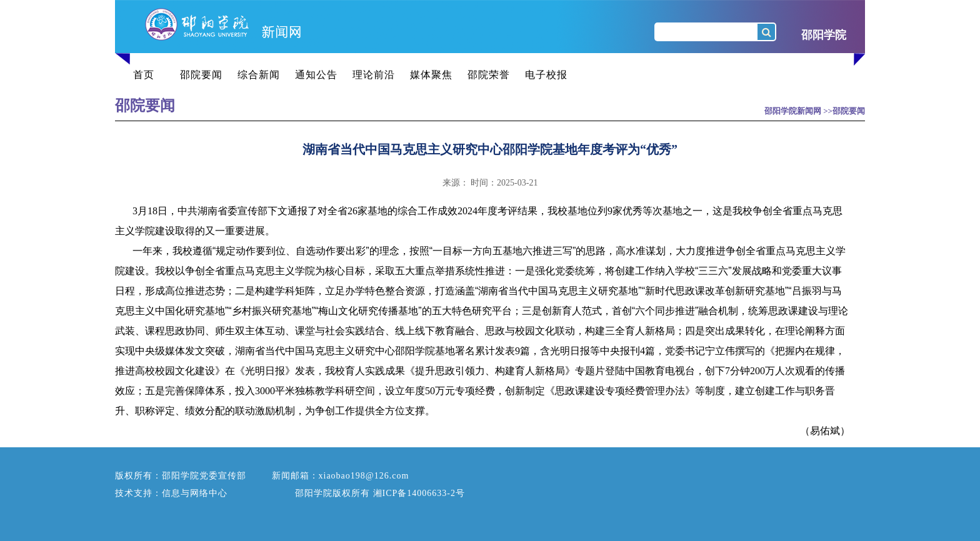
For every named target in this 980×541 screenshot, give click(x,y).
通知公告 (316, 75)
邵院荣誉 (489, 75)
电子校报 (546, 75)
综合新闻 (259, 75)
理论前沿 (374, 75)
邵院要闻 (201, 75)
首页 (144, 75)
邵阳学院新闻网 (793, 111)
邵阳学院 (824, 35)
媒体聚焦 (431, 75)
